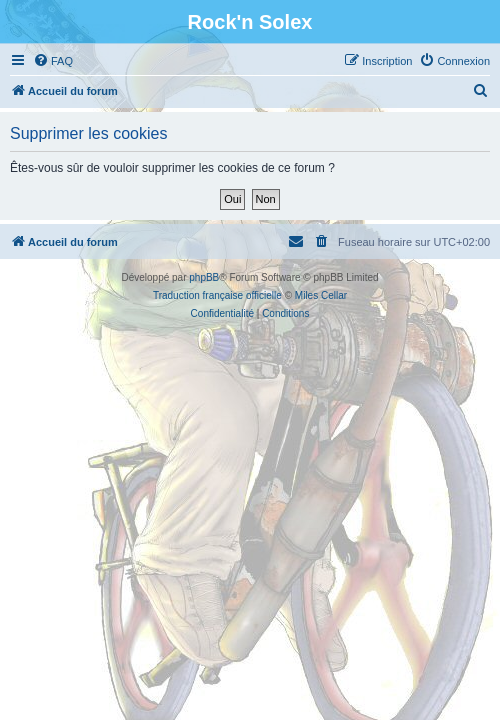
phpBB (204, 277)
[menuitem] (53, 61)
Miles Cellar (321, 295)
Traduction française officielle (217, 295)
